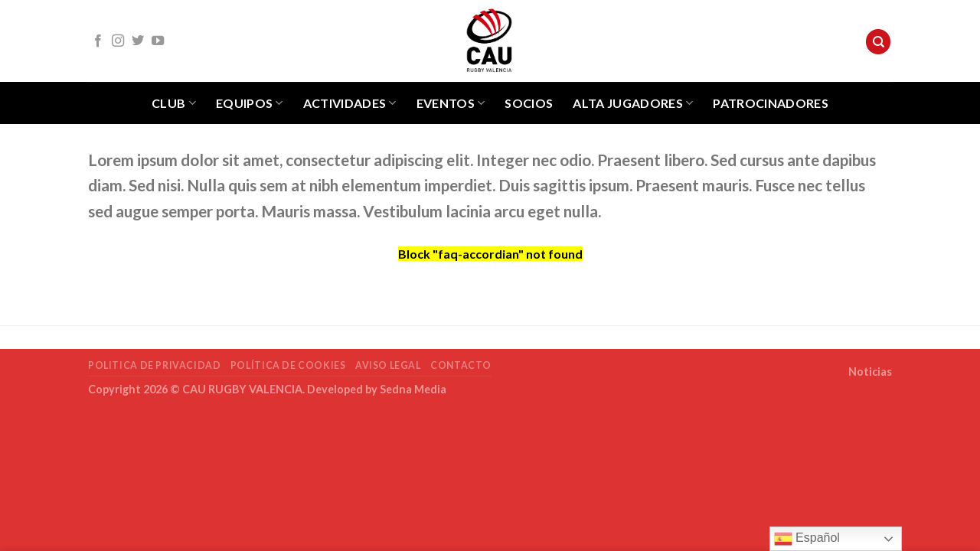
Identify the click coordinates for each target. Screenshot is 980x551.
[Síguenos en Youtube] (158, 41)
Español (807, 539)
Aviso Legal (388, 365)
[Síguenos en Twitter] (138, 41)
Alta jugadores (633, 103)
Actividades (350, 103)
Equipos (250, 103)
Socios (529, 103)
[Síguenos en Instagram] (118, 41)
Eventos (451, 103)
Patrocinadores (770, 103)
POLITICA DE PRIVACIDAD (154, 365)
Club (174, 103)
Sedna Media (413, 389)
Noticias (870, 372)
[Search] (878, 42)
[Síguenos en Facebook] (98, 41)
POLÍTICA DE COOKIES (288, 365)
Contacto (461, 365)
